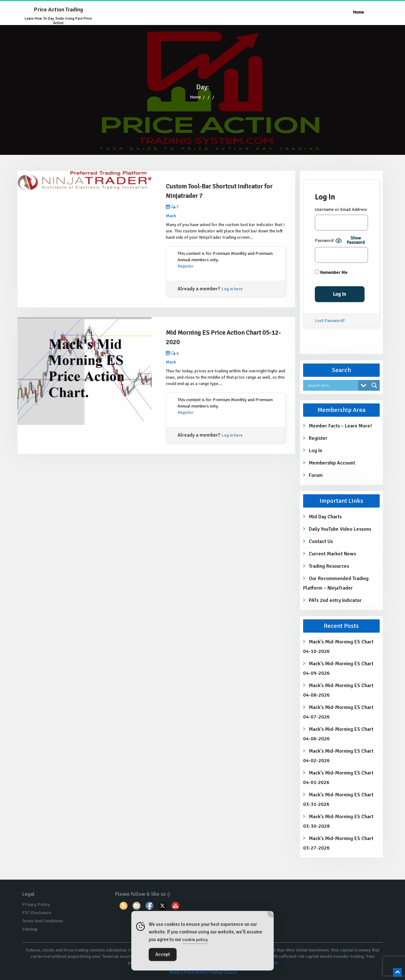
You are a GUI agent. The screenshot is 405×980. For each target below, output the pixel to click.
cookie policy (195, 940)
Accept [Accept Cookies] (163, 954)
